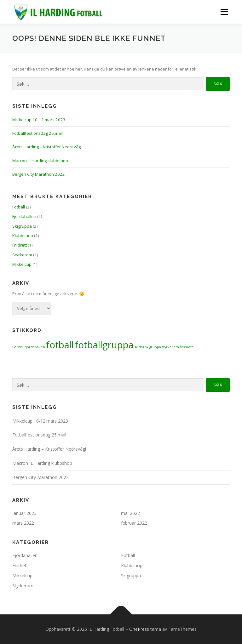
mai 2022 (130, 513)
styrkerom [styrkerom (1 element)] (170, 347)
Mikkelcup (22, 264)
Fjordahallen (24, 216)
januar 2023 (24, 513)
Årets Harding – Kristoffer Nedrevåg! (47, 147)
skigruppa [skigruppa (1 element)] (153, 347)
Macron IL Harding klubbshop (40, 161)
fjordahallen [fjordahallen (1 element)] (35, 347)
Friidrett (20, 245)
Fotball (19, 207)
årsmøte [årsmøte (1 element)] (187, 347)
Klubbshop (23, 236)
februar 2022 (134, 523)
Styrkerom (22, 255)
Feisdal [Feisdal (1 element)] (18, 347)
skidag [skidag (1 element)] (139, 347)
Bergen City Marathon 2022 (39, 174)
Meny (224, 12)
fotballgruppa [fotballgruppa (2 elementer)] (104, 345)
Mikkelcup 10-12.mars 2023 (39, 120)
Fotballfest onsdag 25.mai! (37, 133)
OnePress (139, 629)
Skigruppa (22, 226)
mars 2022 (23, 523)
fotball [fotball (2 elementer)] (60, 345)
